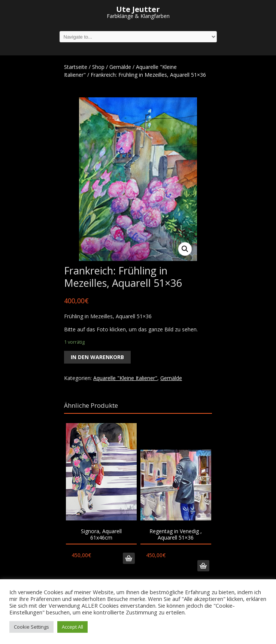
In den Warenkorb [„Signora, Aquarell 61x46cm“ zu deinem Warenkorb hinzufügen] (129, 558)
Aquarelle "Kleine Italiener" (125, 378)
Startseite (76, 67)
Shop (98, 67)
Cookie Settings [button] (31, 627)
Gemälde (120, 67)
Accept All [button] (72, 627)
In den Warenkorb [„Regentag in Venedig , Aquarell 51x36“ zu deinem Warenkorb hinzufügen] (203, 566)
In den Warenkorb (97, 357)
